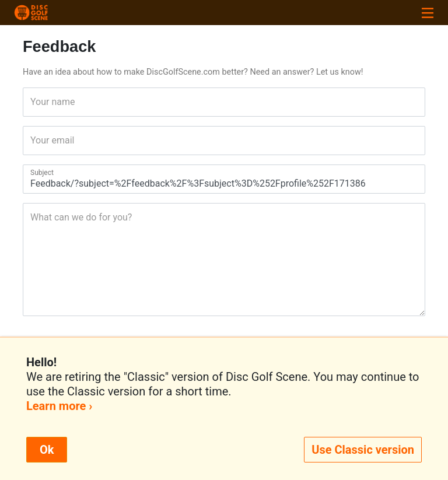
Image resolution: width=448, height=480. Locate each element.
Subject (34, 173)
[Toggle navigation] (428, 13)
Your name (34, 102)
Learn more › (59, 406)
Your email (34, 140)
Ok (47, 450)
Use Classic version (363, 450)
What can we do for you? (34, 217)
